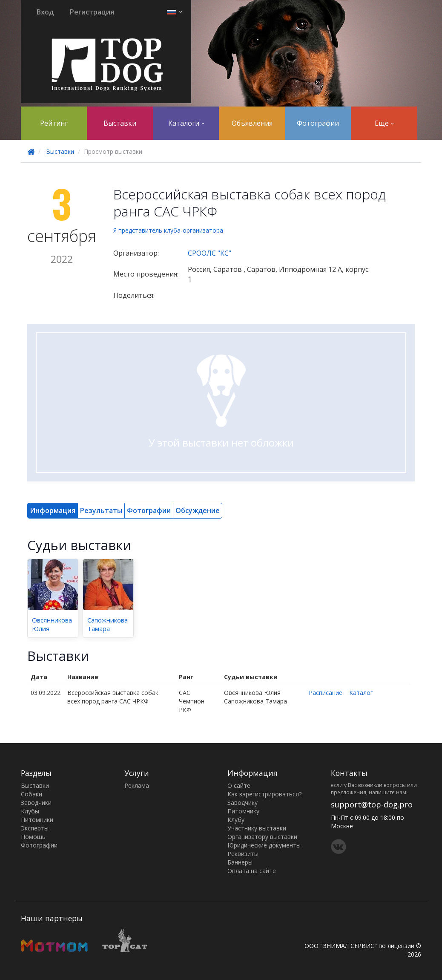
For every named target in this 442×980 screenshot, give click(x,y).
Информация (53, 510)
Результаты (101, 510)
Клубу (236, 820)
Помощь (33, 837)
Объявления (252, 123)
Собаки (32, 794)
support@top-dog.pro (372, 804)
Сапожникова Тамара (108, 624)
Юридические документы (264, 845)
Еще (384, 123)
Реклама (137, 785)
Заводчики (36, 803)
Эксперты (35, 828)
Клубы (30, 811)
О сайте (239, 785)
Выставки (120, 123)
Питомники (37, 820)
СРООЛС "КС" (210, 253)
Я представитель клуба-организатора (168, 230)
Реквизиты (243, 854)
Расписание (326, 693)
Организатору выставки (262, 837)
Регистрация (92, 12)
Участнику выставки (257, 828)
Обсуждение (198, 510)
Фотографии (318, 123)
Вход (45, 12)
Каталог (361, 693)
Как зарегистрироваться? (264, 794)
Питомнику (243, 811)
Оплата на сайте (252, 871)
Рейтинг (54, 123)
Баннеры (240, 862)
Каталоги (186, 123)
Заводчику (243, 803)
